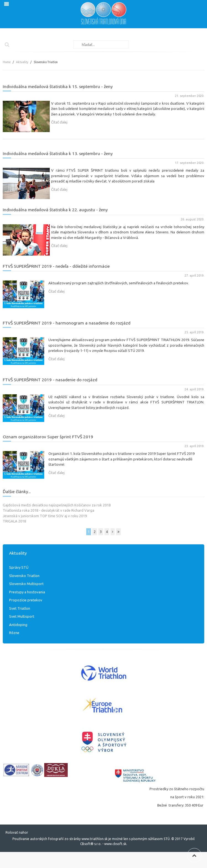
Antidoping (18, 625)
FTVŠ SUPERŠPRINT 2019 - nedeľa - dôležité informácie (56, 266)
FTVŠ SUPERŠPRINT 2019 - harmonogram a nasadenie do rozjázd (67, 323)
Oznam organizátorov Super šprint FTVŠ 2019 (48, 437)
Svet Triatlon (20, 608)
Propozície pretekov (26, 600)
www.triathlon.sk (94, 839)
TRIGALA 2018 (14, 521)
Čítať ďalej (59, 122)
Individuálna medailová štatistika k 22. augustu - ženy (55, 210)
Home (7, 62)
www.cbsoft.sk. (116, 844)
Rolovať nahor (17, 832)
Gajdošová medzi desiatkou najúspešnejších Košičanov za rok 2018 (57, 505)
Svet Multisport (22, 616)
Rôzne (14, 633)
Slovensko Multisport (26, 584)
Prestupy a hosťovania (27, 592)
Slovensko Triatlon (24, 576)
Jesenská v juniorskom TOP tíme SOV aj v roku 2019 (45, 516)
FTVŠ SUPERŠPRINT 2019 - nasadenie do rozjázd (50, 380)
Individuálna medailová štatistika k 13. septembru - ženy (58, 153)
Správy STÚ (19, 567)
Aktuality (22, 62)
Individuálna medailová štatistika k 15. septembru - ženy (58, 86)
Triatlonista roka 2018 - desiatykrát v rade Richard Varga (49, 510)
